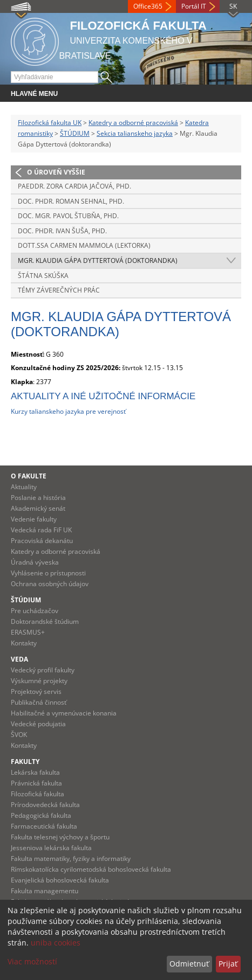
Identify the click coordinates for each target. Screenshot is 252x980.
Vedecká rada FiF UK (41, 530)
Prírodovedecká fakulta (45, 805)
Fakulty (25, 762)
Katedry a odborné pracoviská (133, 123)
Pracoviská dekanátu (42, 541)
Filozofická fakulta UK (50, 123)
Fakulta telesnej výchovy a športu (60, 837)
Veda (19, 659)
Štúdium (26, 600)
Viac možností (32, 961)
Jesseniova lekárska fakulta (51, 848)
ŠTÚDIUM (75, 133)
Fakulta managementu (45, 891)
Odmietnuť (189, 964)
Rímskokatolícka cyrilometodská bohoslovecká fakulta (91, 869)
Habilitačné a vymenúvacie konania (64, 713)
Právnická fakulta (36, 783)
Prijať (228, 964)
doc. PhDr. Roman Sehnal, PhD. (71, 201)
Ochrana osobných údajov (50, 584)
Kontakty (24, 643)
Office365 (148, 6)
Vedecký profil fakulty (43, 670)
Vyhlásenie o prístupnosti (48, 573)
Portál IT (194, 6)
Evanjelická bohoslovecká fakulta (60, 880)
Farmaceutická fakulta (44, 826)
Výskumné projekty (39, 681)
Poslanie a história (38, 498)
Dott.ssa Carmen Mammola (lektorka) (84, 245)
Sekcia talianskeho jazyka (135, 133)
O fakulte (29, 476)
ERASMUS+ (28, 632)
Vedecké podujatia (38, 724)
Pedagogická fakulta (41, 815)
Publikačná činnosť (39, 702)
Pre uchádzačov (35, 611)
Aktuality (24, 487)
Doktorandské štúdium (45, 621)
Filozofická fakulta (38, 794)
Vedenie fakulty (34, 519)
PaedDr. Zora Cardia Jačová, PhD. (74, 186)
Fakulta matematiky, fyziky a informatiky (71, 859)
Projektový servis (36, 691)
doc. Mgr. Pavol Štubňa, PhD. (68, 216)
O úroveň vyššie (56, 172)
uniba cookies (56, 943)
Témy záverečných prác (59, 290)
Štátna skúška (43, 276)
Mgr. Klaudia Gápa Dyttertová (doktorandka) (98, 260)
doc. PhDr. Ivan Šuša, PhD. (62, 231)
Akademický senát (38, 508)
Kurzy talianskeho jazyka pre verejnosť (68, 411)
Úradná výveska (35, 562)
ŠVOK (19, 735)
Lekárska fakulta (35, 772)
